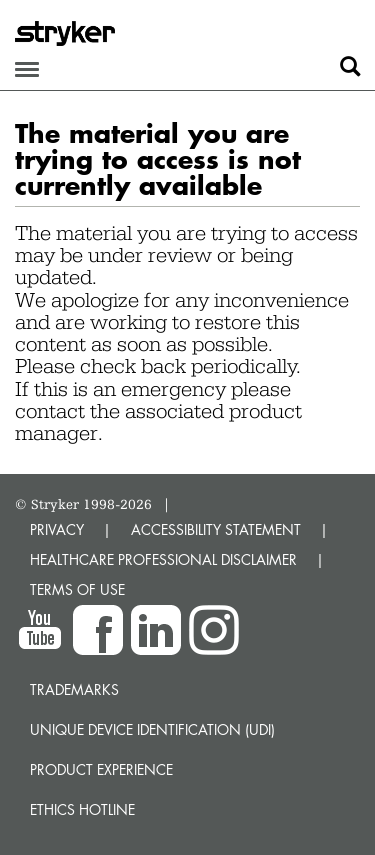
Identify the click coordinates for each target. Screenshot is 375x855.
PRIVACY (57, 529)
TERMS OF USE (77, 589)
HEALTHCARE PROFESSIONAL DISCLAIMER (163, 559)
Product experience (101, 769)
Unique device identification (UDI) (152, 729)
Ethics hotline (82, 809)
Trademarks (74, 689)
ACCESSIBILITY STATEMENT (216, 529)
